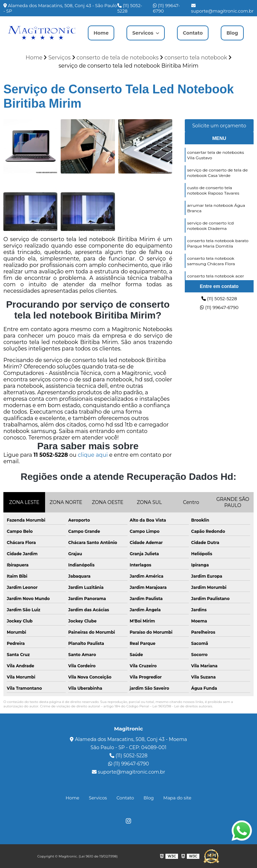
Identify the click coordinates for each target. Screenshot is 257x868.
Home (98, 33)
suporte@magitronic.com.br (222, 8)
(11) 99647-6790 (166, 8)
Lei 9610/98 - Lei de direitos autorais (182, 708)
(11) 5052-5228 (130, 8)
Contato (194, 33)
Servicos (144, 30)
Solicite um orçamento (219, 127)
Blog (236, 33)
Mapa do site (177, 798)
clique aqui (93, 456)
